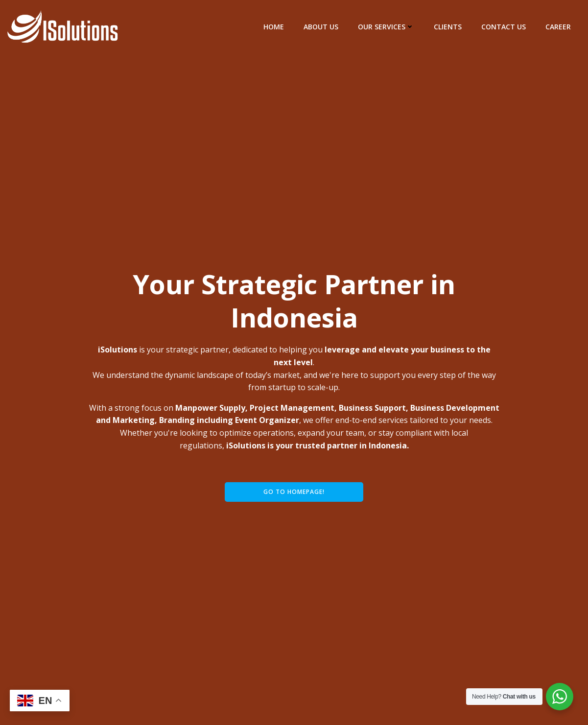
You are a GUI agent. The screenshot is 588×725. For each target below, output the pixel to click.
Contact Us (504, 27)
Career (558, 27)
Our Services (386, 27)
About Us (321, 27)
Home (274, 27)
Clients (448, 27)
